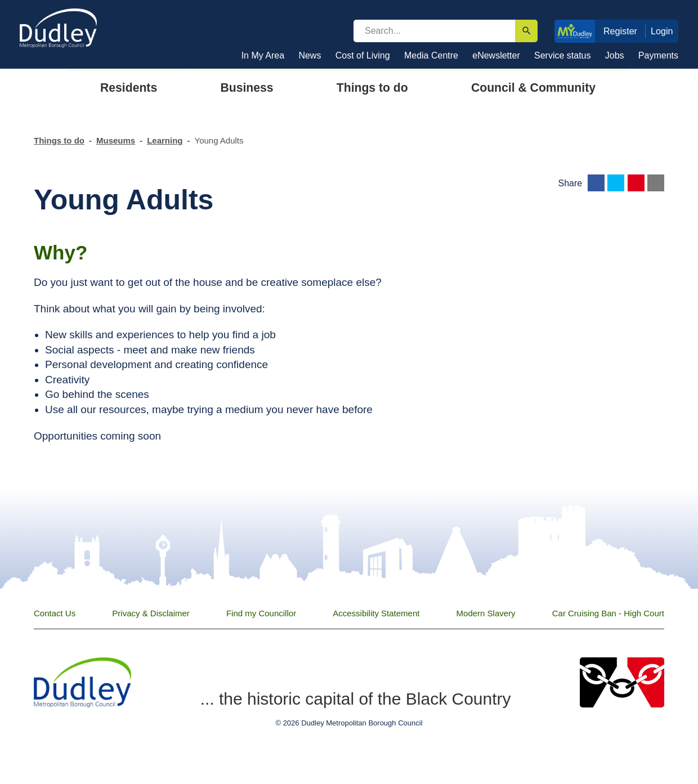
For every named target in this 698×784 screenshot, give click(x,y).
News (310, 55)
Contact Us (55, 613)
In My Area (263, 55)
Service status (562, 55)
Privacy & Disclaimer (151, 613)
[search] (434, 31)
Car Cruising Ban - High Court (608, 613)
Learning (165, 140)
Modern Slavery (486, 613)
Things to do (59, 140)
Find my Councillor (261, 613)
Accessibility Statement (376, 613)
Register (620, 31)
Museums (116, 140)
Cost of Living (363, 55)
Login (662, 31)
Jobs (615, 55)
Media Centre (431, 55)
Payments (658, 55)
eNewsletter (496, 55)
